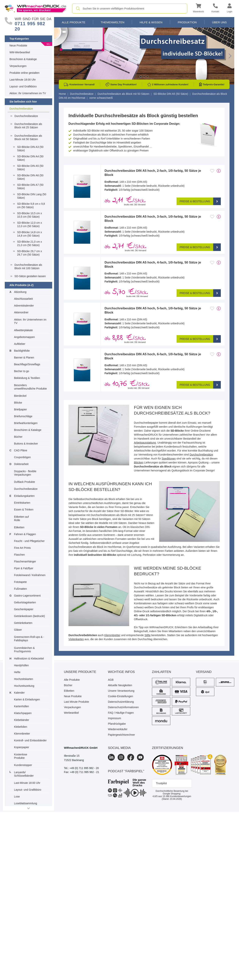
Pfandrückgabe (117, 724)
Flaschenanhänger (25, 561)
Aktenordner (21, 312)
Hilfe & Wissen (151, 22)
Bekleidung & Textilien (27, 378)
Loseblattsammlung (26, 803)
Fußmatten (20, 589)
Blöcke (18, 403)
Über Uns (219, 22)
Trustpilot (161, 783)
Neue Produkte (18, 45)
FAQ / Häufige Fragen (121, 713)
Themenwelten (113, 22)
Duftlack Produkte (25, 482)
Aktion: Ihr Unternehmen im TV (28, 93)
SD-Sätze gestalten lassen (30, 276)
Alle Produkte (74, 22)
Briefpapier (20, 409)
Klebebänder (22, 720)
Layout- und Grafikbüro (23, 86)
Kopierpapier (22, 747)
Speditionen (169, 459)
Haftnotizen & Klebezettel (29, 659)
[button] (198, 9)
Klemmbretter (22, 734)
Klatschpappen (23, 713)
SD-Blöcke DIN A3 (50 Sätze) (30, 149)
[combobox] (130, 9)
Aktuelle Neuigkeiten (120, 685)
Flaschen (19, 555)
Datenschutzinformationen (123, 707)
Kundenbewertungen (177, 796)
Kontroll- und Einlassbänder (30, 740)
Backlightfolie (22, 351)
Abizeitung (20, 292)
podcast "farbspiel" (126, 771)
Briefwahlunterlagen (26, 423)
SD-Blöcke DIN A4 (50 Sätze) (30, 158)
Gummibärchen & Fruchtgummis (24, 650)
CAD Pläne (21, 450)
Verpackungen (18, 66)
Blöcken (139, 463)
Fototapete (20, 582)
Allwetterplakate (23, 330)
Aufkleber (20, 344)
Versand (204, 672)
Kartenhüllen (22, 706)
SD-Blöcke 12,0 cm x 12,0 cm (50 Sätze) (29, 224)
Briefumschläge (23, 416)
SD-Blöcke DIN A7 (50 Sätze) (30, 187)
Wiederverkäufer (118, 729)
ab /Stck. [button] (125, 201)
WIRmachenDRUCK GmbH (81, 748)
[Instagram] (121, 757)
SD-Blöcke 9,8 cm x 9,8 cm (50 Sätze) (31, 205)
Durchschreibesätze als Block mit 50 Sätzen (28, 137)
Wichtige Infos (121, 672)
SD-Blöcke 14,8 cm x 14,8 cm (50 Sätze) (29, 234)
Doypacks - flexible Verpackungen (25, 473)
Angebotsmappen (24, 337)
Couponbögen (22, 457)
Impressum (114, 718)
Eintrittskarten (22, 503)
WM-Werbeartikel (20, 52)
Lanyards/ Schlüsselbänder (24, 774)
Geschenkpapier (24, 609)
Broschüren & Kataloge (23, 59)
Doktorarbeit (21, 464)
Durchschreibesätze (21, 109)
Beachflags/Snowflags (27, 364)
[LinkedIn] (111, 757)
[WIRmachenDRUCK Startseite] (36, 8)
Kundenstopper (23, 765)
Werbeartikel (71, 713)
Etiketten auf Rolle (21, 518)
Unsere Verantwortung (121, 691)
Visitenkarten (76, 639)
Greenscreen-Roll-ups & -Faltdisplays (29, 639)
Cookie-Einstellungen (120, 696)
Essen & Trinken (24, 510)
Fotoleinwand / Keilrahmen (30, 575)
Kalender (19, 693)
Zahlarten (162, 672)
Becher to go (22, 371)
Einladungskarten (24, 496)
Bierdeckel (20, 396)
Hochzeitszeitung (24, 686)
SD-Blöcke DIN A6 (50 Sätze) (30, 177)
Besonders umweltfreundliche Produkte (30, 387)
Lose (17, 797)
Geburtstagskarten (25, 602)
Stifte (148, 635)
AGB (111, 680)
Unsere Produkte (80, 672)
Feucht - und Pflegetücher (29, 541)
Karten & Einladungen (27, 699)
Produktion (187, 22)
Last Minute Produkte (76, 702)
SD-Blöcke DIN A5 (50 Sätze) (30, 168)
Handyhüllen (21, 665)
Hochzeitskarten (24, 679)
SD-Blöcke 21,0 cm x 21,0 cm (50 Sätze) (29, 243)
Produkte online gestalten (24, 73)
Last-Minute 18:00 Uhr (23, 80)
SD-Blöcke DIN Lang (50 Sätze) (32, 196)
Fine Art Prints (22, 548)
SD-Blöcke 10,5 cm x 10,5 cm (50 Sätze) (29, 215)
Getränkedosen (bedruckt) (29, 616)
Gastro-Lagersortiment (27, 596)
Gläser (18, 630)
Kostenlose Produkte (21, 756)
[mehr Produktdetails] (219, 171)
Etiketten (19, 527)
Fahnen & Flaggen (25, 534)
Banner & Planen (24, 358)
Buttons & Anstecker (26, 444)
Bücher (18, 437)
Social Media (119, 748)
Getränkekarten (23, 623)
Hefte (17, 672)
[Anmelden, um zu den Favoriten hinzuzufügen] (212, 171)
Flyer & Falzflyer (24, 568)
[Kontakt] (215, 9)
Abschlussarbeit (23, 299)
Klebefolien (21, 727)
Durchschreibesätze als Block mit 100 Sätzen (28, 267)
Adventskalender (24, 306)
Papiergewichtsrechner (121, 735)
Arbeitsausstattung (145, 443)
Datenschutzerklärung (121, 702)
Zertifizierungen (167, 748)
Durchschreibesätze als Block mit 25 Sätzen (28, 126)
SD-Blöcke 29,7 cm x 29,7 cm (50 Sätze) (29, 253)
